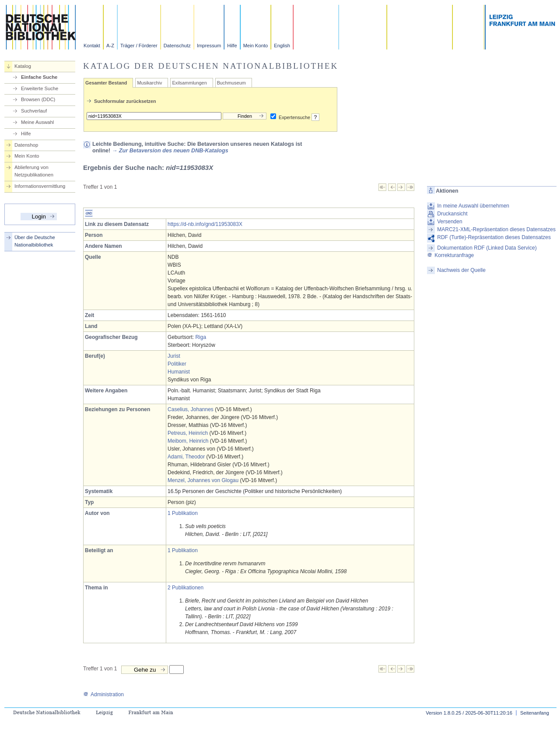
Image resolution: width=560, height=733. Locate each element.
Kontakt (92, 46)
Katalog (23, 66)
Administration (103, 694)
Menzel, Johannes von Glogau (203, 480)
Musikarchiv (149, 83)
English (282, 46)
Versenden (450, 222)
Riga (201, 337)
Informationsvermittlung (40, 186)
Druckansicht (452, 214)
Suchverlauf (34, 111)
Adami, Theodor (186, 457)
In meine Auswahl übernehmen (473, 206)
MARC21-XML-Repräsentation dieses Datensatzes (496, 229)
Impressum (209, 46)
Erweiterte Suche (40, 88)
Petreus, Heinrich (188, 433)
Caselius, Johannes (191, 409)
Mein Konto (256, 46)
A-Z (110, 46)
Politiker (177, 364)
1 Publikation (183, 513)
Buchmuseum (231, 83)
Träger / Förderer (139, 46)
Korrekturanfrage (450, 255)
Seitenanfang (535, 713)
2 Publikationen (185, 588)
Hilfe (232, 46)
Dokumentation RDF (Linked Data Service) (487, 248)
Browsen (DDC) (38, 99)
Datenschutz (177, 46)
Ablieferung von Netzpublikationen (34, 171)
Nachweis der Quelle (461, 270)
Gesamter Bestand (106, 83)
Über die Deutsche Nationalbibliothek (35, 241)
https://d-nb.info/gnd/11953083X (205, 224)
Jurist (174, 356)
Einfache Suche (39, 77)
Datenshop (26, 145)
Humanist (179, 372)
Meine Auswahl (37, 122)
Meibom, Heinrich (188, 441)
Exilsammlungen (189, 83)
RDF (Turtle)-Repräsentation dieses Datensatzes (494, 237)
